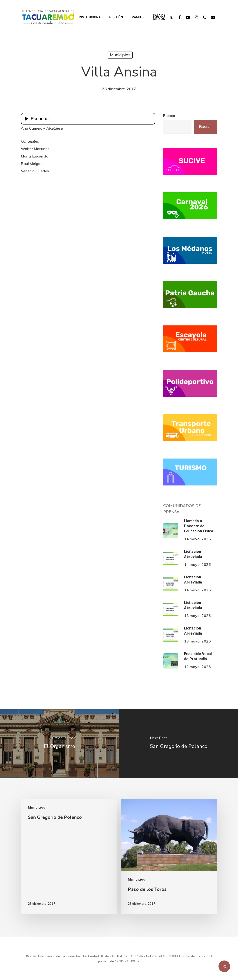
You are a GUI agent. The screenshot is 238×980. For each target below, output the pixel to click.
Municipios (120, 55)
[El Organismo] (59, 744)
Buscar (169, 116)
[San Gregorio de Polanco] (178, 744)
